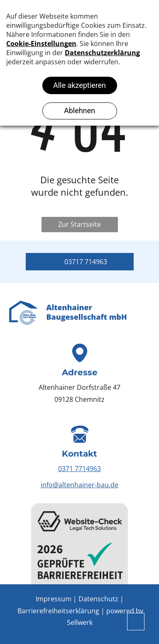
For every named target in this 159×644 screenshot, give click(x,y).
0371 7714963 (79, 469)
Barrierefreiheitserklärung (58, 611)
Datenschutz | (101, 599)
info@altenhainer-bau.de (79, 485)
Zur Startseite (79, 224)
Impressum (54, 599)
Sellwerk (80, 622)
